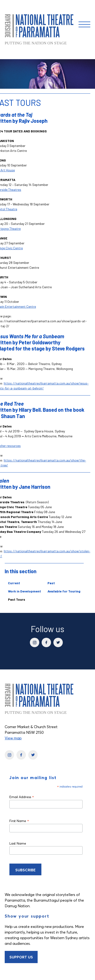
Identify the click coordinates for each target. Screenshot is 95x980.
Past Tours (17, 599)
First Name (19, 821)
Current (14, 583)
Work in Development (24, 591)
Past (51, 583)
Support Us (21, 957)
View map (13, 738)
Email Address (22, 797)
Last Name (18, 843)
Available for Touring (64, 591)
